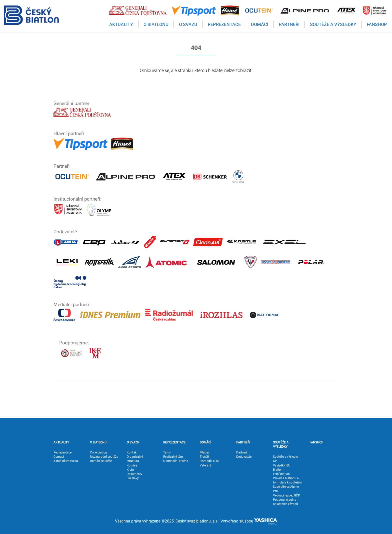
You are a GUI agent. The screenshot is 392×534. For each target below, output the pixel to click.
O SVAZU (133, 442)
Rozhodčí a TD (209, 461)
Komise (132, 465)
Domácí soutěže (101, 461)
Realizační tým (173, 457)
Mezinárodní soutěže (104, 457)
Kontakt (132, 452)
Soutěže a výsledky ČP (286, 459)
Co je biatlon (98, 452)
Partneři (242, 452)
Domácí (59, 457)
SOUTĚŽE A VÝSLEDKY (281, 445)
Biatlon (278, 470)
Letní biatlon (281, 474)
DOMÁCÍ (205, 442)
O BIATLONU (98, 442)
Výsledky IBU (282, 465)
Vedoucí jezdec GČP (286, 495)
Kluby (131, 470)
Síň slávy (133, 478)
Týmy (167, 452)
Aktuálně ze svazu (66, 461)
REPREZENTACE (174, 442)
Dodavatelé (244, 457)
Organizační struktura (135, 459)
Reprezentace (62, 452)
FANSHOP (316, 442)
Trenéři (204, 457)
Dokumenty (134, 474)
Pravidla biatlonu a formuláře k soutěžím (287, 480)
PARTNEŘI (243, 442)
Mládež (205, 452)
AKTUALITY (61, 442)
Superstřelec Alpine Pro (286, 489)
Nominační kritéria (176, 461)
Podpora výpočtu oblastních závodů (285, 502)
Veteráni (205, 465)
